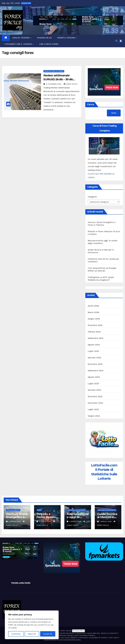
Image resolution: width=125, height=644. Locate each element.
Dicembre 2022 (95, 396)
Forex (39, 510)
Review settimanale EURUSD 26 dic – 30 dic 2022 (58, 79)
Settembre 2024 (96, 338)
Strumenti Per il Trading (19, 44)
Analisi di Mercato (13, 510)
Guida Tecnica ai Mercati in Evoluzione (107, 517)
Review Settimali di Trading (54, 71)
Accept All (48, 634)
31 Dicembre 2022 (54, 84)
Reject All (32, 634)
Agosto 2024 (94, 345)
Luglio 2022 (93, 409)
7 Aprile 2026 (76, 521)
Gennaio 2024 (94, 358)
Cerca (91, 104)
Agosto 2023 (94, 377)
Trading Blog (44, 38)
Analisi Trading (21, 38)
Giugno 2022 (94, 416)
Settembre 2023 (96, 371)
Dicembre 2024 (95, 325)
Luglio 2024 (93, 351)
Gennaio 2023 (94, 390)
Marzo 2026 (93, 312)
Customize (16, 634)
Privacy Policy (79, 631)
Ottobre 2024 (94, 332)
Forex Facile (71, 84)
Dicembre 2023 (95, 364)
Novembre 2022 (95, 403)
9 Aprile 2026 (15, 521)
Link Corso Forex (49, 44)
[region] (32, 625)
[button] (116, 41)
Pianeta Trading (67, 38)
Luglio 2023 (93, 384)
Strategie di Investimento (77, 510)
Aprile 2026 (93, 306)
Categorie (92, 197)
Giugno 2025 (94, 319)
